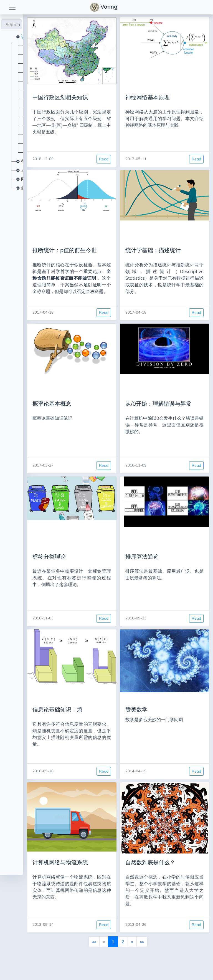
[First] (83, 941)
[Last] (131, 941)
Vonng (104, 7)
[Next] (121, 941)
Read (92, 159)
